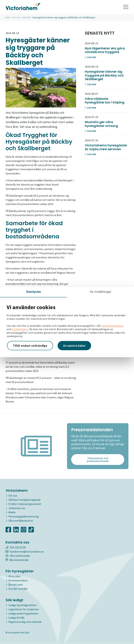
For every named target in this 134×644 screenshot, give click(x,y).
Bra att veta (16, 585)
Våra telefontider (18, 556)
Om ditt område (18, 589)
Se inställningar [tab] (101, 292)
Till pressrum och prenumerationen (98, 460)
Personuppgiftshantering (24, 516)
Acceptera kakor (74, 346)
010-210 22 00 (16, 547)
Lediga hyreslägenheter (23, 605)
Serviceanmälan (18, 580)
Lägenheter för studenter (24, 609)
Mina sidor (14, 576)
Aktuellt (27, 17)
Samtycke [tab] (34, 292)
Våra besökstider (17, 560)
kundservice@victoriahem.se (25, 552)
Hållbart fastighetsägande (24, 500)
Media (12, 512)
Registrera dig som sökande (25, 622)
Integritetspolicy (113, 326)
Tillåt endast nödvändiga (30, 346)
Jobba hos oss (17, 508)
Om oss (16, 17)
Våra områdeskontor (21, 521)
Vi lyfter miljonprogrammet (25, 504)
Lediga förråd (16, 618)
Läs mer (91, 57)
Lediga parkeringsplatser (23, 613)
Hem (8, 17)
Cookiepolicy (20, 329)
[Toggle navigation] (126, 7)
